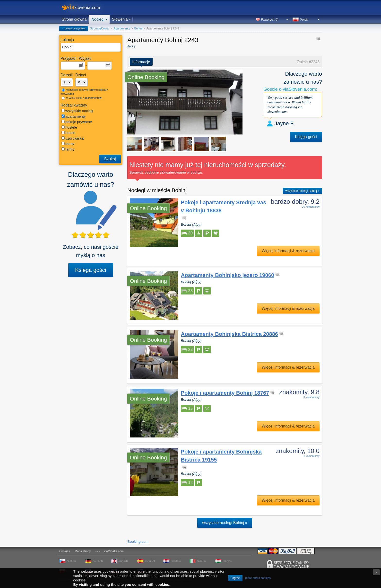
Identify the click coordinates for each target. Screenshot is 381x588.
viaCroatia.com (114, 551)
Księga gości (91, 270)
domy (68, 144)
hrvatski (176, 561)
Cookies (65, 551)
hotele (68, 133)
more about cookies (258, 578)
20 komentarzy (311, 207)
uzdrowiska (73, 138)
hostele (69, 127)
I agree (235, 578)
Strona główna (74, 19)
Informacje (141, 62)
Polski (304, 20)
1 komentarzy (312, 456)
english (123, 561)
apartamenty (74, 116)
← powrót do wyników (74, 29)
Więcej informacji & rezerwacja (288, 251)
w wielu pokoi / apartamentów (82, 98)
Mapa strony (83, 551)
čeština (71, 561)
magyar (227, 561)
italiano (201, 561)
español (150, 561)
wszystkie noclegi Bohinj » (302, 191)
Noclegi (98, 19)
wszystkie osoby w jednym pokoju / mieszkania (84, 92)
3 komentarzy (312, 397)
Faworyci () (270, 20)
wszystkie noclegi (78, 111)
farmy (68, 149)
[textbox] (91, 47)
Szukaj (110, 159)
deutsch (98, 561)
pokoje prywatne (77, 122)
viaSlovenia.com (85, 7)
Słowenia (120, 19)
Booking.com (138, 541)
